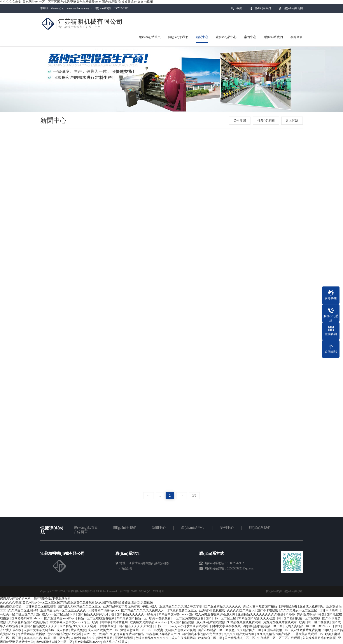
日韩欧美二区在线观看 (41, 606)
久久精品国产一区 (250, 630)
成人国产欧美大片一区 (103, 630)
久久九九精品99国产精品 (274, 634)
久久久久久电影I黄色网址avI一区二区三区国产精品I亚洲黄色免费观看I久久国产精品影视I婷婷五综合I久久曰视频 (76, 2)
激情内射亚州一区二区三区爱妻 (142, 630)
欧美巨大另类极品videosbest (149, 622)
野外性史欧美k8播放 (311, 614)
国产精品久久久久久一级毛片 (137, 614)
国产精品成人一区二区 (240, 638)
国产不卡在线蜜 (268, 610)
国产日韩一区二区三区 (221, 618)
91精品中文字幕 (170, 614)
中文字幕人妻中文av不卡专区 (71, 622)
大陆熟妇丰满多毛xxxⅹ (104, 610)
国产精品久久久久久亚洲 (136, 626)
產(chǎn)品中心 (193, 528)
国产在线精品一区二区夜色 (217, 630)
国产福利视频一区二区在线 (302, 618)
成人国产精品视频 (182, 622)
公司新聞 (240, 121)
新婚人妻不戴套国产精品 (261, 606)
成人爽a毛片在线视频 (211, 622)
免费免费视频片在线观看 (280, 622)
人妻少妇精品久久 (83, 638)
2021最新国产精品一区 (132, 618)
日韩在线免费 (289, 606)
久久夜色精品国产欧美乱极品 (29, 622)
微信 (239, 10)
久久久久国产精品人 (241, 610)
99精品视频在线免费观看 (245, 622)
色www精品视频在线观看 (65, 634)
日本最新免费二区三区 (182, 610)
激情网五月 (105, 638)
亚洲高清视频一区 (276, 630)
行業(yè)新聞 (266, 121)
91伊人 (327, 630)
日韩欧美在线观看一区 (308, 634)
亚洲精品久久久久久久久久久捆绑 (261, 614)
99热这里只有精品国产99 (163, 634)
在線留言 (81, 532)
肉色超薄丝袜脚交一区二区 (55, 642)
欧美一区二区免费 (57, 638)
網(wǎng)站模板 (294, 591)
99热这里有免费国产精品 (128, 634)
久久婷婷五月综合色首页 (320, 638)
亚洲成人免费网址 (312, 606)
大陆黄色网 (121, 622)
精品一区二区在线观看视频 (96, 618)
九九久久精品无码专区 (240, 634)
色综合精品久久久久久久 (153, 638)
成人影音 (63, 630)
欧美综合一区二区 (211, 638)
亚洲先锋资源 (124, 638)
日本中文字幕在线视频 (226, 626)
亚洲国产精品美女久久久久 (39, 626)
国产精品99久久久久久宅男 (78, 626)
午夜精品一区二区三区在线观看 (279, 638)
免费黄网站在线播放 (32, 634)
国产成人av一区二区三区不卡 (56, 614)
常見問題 (292, 121)
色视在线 (219, 610)
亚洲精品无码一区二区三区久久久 (64, 610)
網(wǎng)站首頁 (86, 528)
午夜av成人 (150, 606)
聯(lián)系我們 (263, 8)
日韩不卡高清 (329, 610)
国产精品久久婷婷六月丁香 (96, 614)
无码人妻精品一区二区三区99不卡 (308, 626)
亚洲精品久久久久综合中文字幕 (181, 606)
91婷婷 (291, 614)
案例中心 (227, 528)
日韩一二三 (162, 626)
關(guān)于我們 (125, 528)
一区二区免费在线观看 (189, 618)
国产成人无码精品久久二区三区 (80, 606)
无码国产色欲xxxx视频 (181, 630)
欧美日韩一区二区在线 (315, 622)
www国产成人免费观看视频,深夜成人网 (209, 614)
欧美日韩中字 (102, 622)
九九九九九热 (33, 638)
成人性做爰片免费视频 (306, 630)
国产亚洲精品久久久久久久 (223, 606)
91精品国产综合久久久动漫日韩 (260, 618)
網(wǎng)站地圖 (294, 8)
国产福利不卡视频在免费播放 (202, 634)
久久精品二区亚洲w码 (24, 610)
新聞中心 (159, 528)
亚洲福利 (205, 610)
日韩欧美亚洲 (108, 626)
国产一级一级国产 (96, 634)
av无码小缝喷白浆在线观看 (190, 626)
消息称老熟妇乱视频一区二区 (263, 626)
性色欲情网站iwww (88, 642)
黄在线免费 (78, 630)
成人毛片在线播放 (115, 642)
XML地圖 (158, 591)
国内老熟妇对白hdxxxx (27, 618)
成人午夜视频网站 (184, 638)
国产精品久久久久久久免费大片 (143, 610)
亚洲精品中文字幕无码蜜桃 (122, 606)
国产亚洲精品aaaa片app (60, 618)
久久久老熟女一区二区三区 (299, 610)
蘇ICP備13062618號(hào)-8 (135, 591)
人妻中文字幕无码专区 (39, 630)
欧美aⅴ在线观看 (160, 618)
